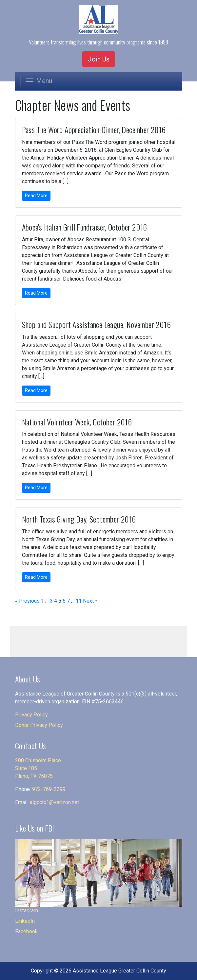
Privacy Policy (31, 715)
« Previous (27, 601)
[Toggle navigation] (38, 81)
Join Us (99, 59)
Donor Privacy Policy (39, 725)
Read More (36, 196)
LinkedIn (25, 921)
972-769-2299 (49, 789)
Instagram (27, 911)
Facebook (26, 931)
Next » (90, 601)
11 (79, 601)
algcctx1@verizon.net (54, 802)
